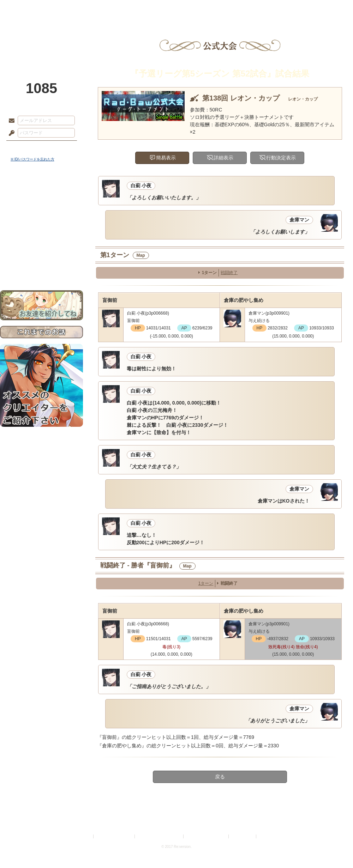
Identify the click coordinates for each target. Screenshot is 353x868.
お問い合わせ (41, 268)
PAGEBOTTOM (335, 849)
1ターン (210, 273)
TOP (26, 9)
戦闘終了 (229, 273)
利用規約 (84, 836)
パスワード (10, 133)
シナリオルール (41, 228)
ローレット (126, 9)
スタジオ (227, 9)
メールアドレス (10, 121)
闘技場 (327, 9)
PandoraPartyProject (41, 39)
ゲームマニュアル (41, 217)
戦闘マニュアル (41, 245)
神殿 (76, 9)
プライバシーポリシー (114, 836)
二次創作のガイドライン (207, 836)
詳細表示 (223, 158)
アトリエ (176, 9)
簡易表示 (166, 158)
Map (141, 255)
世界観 (41, 192)
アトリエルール (41, 236)
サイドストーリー (41, 205)
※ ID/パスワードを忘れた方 (32, 159)
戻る (220, 777)
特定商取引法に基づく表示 (160, 836)
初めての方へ (41, 256)
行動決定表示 (281, 158)
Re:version (268, 836)
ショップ (277, 9)
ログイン (25, 148)
